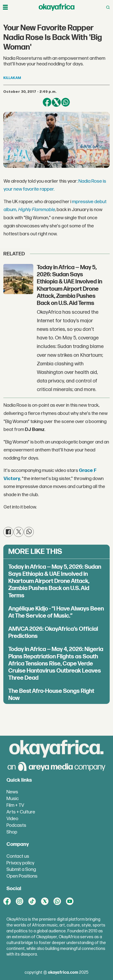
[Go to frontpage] (57, 7)
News (12, 792)
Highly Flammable (36, 210)
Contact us (18, 856)
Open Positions (22, 876)
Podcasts (16, 825)
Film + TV (15, 805)
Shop (12, 832)
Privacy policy (20, 863)
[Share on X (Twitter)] (56, 102)
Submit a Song (21, 870)
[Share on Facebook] (47, 102)
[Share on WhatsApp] (66, 102)
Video (12, 819)
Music (13, 799)
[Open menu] (5, 7)
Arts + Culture (21, 812)
